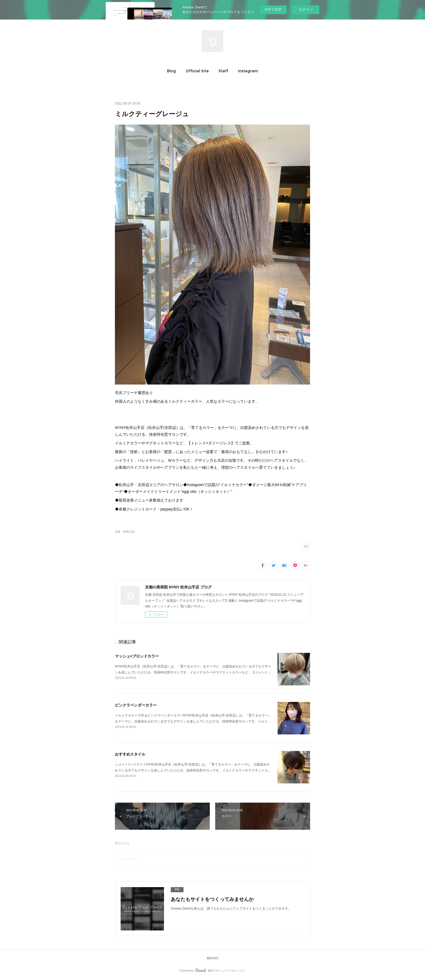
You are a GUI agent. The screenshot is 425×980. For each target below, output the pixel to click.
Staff (223, 71)
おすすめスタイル (130, 754)
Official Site (197, 71)
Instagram (248, 71)
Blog (171, 71)
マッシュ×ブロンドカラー (137, 656)
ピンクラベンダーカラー (136, 705)
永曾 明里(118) (125, 532)
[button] (171, 71)
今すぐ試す (273, 9)
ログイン (306, 10)
